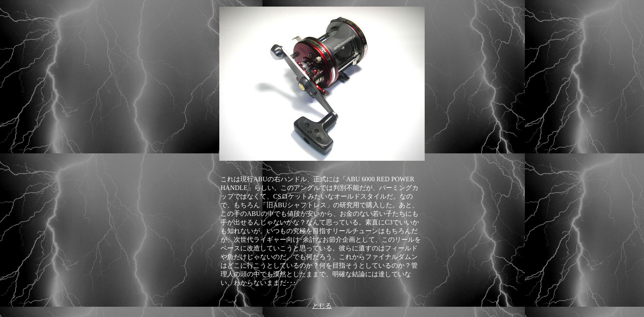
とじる (322, 306)
